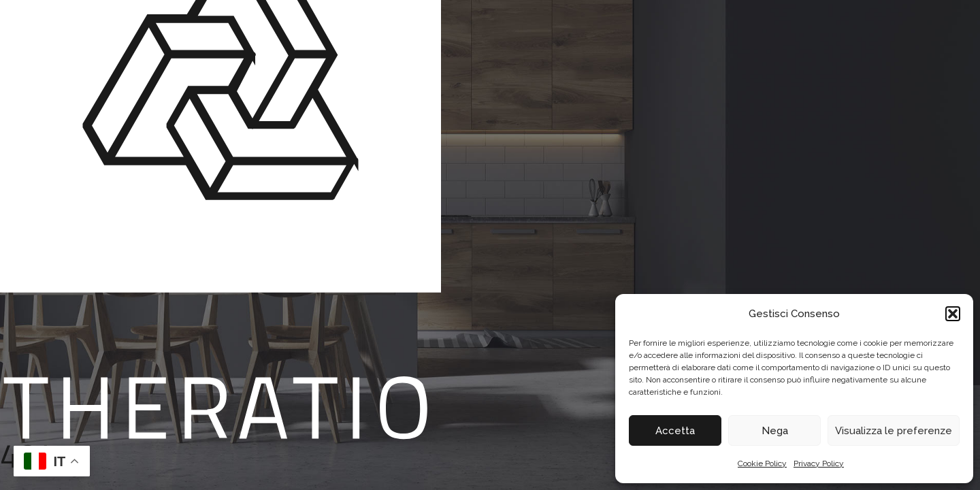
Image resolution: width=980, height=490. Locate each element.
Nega (775, 431)
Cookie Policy (762, 463)
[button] (953, 314)
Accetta (675, 431)
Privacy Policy (819, 463)
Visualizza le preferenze (894, 431)
